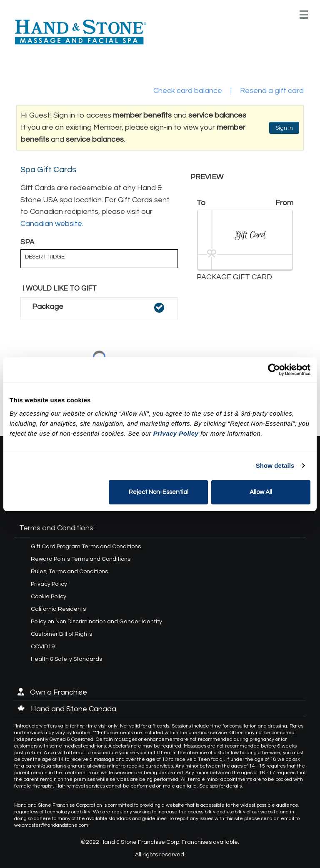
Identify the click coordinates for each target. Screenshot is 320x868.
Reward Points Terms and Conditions (81, 559)
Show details (275, 465)
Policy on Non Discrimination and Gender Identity (96, 622)
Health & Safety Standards (66, 659)
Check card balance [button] (188, 91)
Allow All (261, 492)
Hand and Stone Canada (67, 709)
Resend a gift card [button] (272, 91)
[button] (99, 308)
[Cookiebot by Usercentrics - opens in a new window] (274, 370)
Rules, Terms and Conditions (69, 572)
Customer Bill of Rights (61, 634)
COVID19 (43, 647)
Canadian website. (52, 224)
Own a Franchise (52, 692)
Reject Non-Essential (159, 492)
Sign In (284, 128)
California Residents (58, 609)
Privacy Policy (49, 584)
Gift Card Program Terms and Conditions (86, 547)
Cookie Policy (49, 597)
